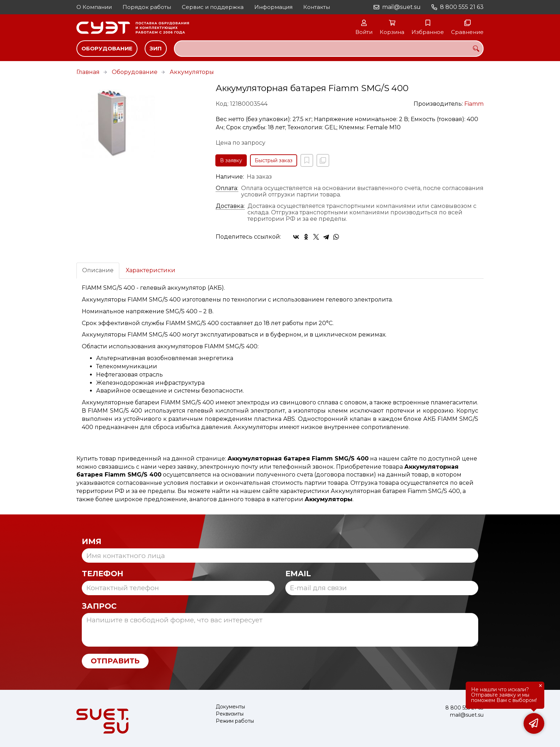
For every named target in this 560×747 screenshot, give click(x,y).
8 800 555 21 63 (462, 7)
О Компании (94, 7)
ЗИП (156, 48)
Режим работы (235, 721)
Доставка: (230, 206)
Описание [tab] (98, 270)
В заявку (231, 160)
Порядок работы (147, 7)
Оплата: (227, 188)
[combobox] (329, 49)
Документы (230, 707)
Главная (88, 72)
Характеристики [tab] (151, 270)
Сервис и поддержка (213, 7)
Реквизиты (230, 714)
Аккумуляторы (192, 72)
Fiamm (474, 104)
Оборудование (107, 48)
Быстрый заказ (274, 160)
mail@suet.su (401, 7)
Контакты (317, 7)
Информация (273, 7)
